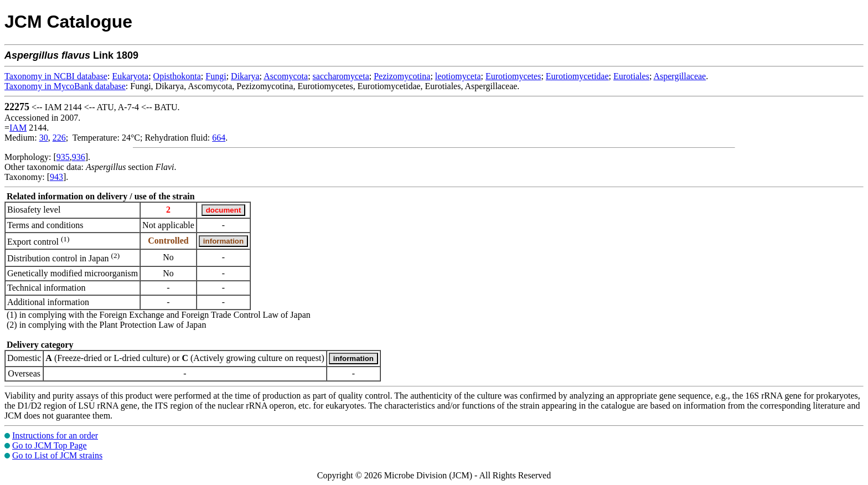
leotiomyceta (458, 76)
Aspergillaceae (680, 76)
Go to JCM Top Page (50, 445)
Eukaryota (130, 76)
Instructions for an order (55, 435)
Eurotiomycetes (513, 76)
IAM (18, 128)
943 (56, 177)
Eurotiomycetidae (577, 76)
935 (63, 157)
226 (59, 138)
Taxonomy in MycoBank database (65, 86)
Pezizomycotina (402, 76)
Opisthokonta (177, 76)
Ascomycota (286, 76)
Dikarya (245, 76)
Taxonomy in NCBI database (56, 76)
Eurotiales (631, 76)
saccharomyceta (341, 76)
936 (79, 157)
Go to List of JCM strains (57, 455)
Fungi (216, 76)
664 (219, 138)
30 (44, 138)
